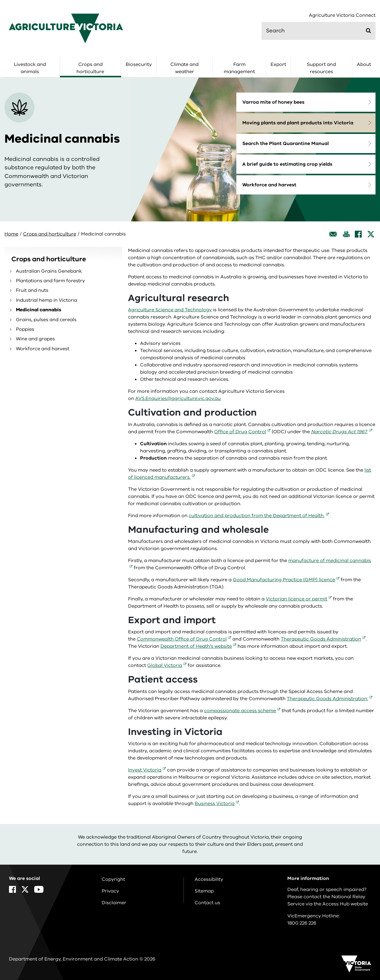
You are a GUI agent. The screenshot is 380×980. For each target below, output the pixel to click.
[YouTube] (39, 889)
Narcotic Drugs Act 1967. (339, 432)
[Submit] (368, 31)
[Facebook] (358, 234)
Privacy (110, 891)
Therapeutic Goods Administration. (327, 699)
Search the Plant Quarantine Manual (286, 144)
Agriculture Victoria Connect (342, 15)
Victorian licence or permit (296, 599)
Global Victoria (165, 665)
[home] (66, 28)
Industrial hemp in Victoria (46, 300)
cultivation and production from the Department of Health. (257, 516)
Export (278, 64)
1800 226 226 (302, 923)
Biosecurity (139, 64)
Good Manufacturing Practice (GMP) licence (284, 580)
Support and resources (321, 68)
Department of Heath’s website (196, 646)
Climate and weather (184, 68)
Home (11, 234)
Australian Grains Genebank (49, 271)
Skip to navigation (0, 0)
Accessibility (209, 879)
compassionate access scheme (240, 711)
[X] (371, 234)
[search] (319, 31)
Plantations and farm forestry (50, 281)
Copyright (113, 879)
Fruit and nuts (32, 290)
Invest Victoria (145, 770)
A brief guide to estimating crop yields (287, 164)
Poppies (25, 329)
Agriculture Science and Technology (170, 310)
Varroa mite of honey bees (273, 102)
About (364, 64)
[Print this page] (346, 234)
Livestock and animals (30, 68)
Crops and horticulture (90, 68)
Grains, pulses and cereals (46, 320)
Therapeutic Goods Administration (321, 639)
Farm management (239, 68)
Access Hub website (345, 904)
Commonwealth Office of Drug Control (182, 639)
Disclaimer (114, 903)
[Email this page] (333, 234)
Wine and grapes (35, 339)
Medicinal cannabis (39, 310)
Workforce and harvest (269, 185)
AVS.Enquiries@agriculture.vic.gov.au (178, 398)
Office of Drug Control (240, 432)
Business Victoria (215, 804)
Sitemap (204, 891)
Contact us (207, 903)
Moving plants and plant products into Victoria (298, 123)
